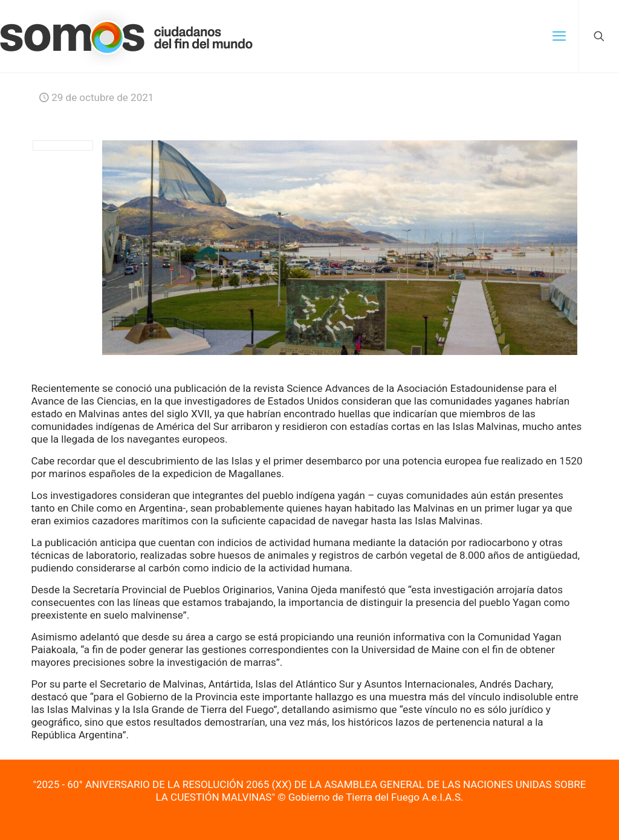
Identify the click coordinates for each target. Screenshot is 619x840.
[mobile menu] (559, 36)
